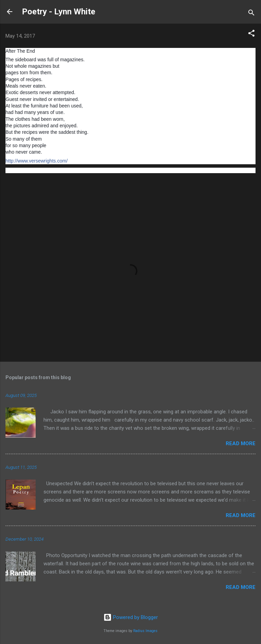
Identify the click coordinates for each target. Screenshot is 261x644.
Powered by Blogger (131, 617)
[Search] (251, 14)
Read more (241, 443)
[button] (251, 34)
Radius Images (145, 631)
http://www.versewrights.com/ (36, 161)
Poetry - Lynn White (59, 12)
